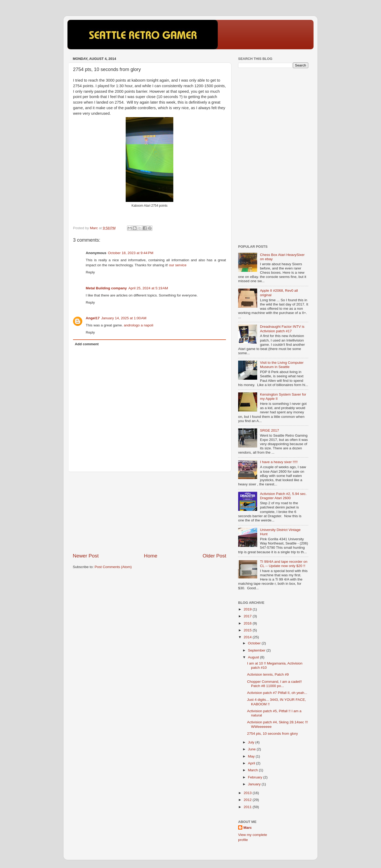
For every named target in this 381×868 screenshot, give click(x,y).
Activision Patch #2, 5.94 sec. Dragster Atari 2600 (283, 496)
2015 (248, 630)
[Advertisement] (149, 512)
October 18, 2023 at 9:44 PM (131, 253)
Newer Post (86, 556)
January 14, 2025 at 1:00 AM (124, 318)
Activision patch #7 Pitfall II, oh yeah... (277, 693)
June (252, 749)
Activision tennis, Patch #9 (268, 674)
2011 (248, 807)
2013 (248, 793)
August (254, 657)
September (257, 650)
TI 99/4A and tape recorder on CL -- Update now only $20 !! (284, 564)
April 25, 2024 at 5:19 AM (148, 288)
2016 (248, 623)
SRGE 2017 (269, 430)
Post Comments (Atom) (113, 567)
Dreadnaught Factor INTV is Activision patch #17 (282, 329)
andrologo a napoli (139, 325)
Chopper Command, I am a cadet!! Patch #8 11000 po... (275, 684)
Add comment (87, 344)
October (255, 643)
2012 (248, 800)
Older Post (214, 556)
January (255, 784)
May (252, 756)
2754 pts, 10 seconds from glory (273, 734)
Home (151, 556)
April (252, 763)
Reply (90, 272)
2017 (248, 616)
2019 (248, 609)
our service (178, 265)
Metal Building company (106, 288)
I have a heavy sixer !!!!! (279, 462)
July (252, 742)
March (253, 770)
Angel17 (93, 318)
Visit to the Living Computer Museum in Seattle (282, 365)
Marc (248, 828)
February (256, 777)
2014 (248, 637)
